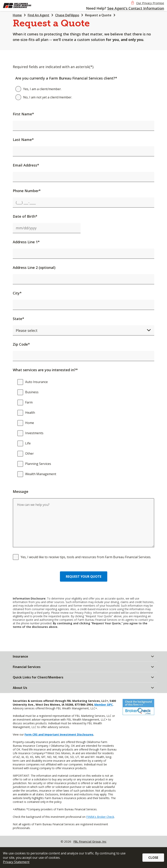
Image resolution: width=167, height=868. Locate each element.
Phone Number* (27, 191)
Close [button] (153, 858)
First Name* (23, 114)
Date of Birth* (25, 216)
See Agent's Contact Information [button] (136, 8)
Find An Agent (39, 15)
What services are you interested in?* (45, 370)
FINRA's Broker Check (100, 817)
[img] (23, 6)
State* (18, 319)
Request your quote (84, 577)
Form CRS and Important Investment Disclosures (59, 734)
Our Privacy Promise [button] (150, 3)
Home (17, 15)
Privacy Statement (16, 862)
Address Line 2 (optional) (34, 267)
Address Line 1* (26, 242)
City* (17, 293)
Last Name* (23, 140)
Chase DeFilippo (67, 15)
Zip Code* (21, 344)
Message (21, 491)
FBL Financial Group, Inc (90, 841)
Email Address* (26, 165)
